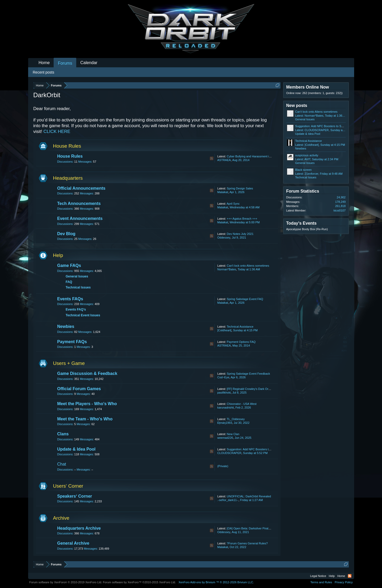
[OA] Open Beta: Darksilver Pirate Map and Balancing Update (266, 528)
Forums (65, 63)
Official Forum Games (79, 389)
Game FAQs (69, 265)
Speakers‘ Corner (75, 496)
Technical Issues (78, 287)
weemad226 (225, 438)
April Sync (233, 204)
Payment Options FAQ (241, 342)
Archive (61, 518)
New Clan (233, 434)
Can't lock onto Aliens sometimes (248, 266)
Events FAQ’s (76, 310)
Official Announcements (81, 188)
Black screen (304, 170)
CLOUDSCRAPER (230, 453)
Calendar (89, 63)
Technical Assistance (240, 327)
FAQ (69, 282)
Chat (62, 464)
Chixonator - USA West (242, 404)
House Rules (67, 146)
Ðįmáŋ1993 (225, 423)
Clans (63, 434)
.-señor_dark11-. (228, 500)
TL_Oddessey (236, 419)
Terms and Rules (321, 582)
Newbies (66, 326)
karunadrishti (226, 408)
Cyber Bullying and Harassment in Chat (252, 156)
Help (58, 255)
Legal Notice (318, 576)
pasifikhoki (224, 393)
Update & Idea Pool (77, 449)
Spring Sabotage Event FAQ (245, 299)
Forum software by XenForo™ (139, 582)
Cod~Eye (223, 377)
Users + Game (69, 363)
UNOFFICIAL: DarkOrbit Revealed (249, 496)
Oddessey (224, 238)
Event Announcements (80, 218)
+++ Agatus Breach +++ (242, 219)
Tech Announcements (79, 203)
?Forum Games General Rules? (247, 543)
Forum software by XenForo (66, 582)
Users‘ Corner (68, 486)
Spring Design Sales (240, 188)
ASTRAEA (224, 160)
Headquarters (68, 178)
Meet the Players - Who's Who (87, 404)
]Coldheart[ (225, 330)
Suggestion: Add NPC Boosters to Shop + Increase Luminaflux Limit (270, 449)
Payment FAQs (72, 342)
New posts (297, 105)
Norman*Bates (227, 269)
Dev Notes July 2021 (240, 234)
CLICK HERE (57, 131)
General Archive (73, 543)
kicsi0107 (340, 210)
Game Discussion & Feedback (87, 373)
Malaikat (223, 192)
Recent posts (44, 72)
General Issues (77, 276)
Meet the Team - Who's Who (85, 419)
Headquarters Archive (79, 528)
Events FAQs (70, 299)
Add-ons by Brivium (216, 582)
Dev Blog (66, 234)
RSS (212, 158)
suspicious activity (307, 155)
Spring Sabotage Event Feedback (249, 374)
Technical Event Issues (83, 315)
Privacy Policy (344, 582)
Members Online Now (308, 87)
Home (44, 63)
